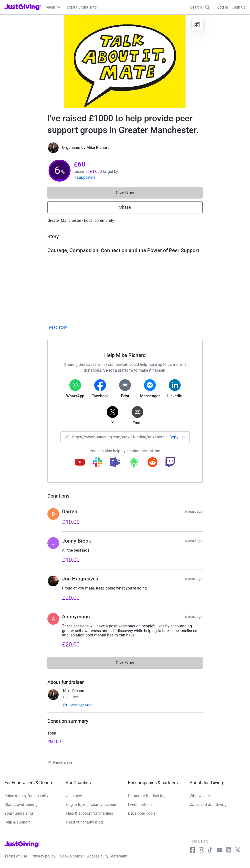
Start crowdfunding (21, 805)
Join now (74, 796)
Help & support (17, 822)
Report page (63, 762)
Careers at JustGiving (208, 805)
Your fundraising (19, 813)
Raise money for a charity (26, 796)
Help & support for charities (90, 813)
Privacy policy (43, 856)
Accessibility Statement (107, 856)
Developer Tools (142, 813)
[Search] (200, 7)
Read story (58, 327)
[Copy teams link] (115, 463)
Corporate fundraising (147, 796)
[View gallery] (198, 25)
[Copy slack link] (97, 463)
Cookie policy (71, 856)
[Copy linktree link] (134, 464)
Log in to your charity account (92, 805)
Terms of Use (16, 856)
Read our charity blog (84, 822)
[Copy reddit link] (153, 463)
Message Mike (81, 705)
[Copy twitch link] (170, 463)
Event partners (140, 805)
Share (125, 207)
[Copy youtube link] (80, 463)
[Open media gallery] (125, 61)
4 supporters (85, 177)
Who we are (200, 796)
